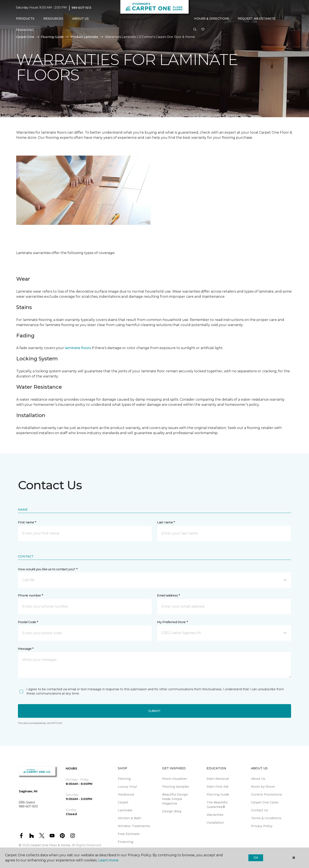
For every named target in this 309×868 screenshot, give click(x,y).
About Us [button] (80, 19)
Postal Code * (28, 622)
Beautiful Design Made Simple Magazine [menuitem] (175, 799)
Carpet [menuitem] (123, 802)
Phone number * (30, 595)
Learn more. (109, 860)
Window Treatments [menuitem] (134, 826)
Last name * (166, 522)
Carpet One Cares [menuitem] (265, 802)
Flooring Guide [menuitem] (218, 794)
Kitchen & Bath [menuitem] (130, 818)
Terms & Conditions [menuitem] (266, 818)
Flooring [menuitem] (124, 779)
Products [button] (25, 19)
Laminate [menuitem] (125, 810)
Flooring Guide (52, 37)
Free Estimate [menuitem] (129, 834)
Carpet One (25, 37)
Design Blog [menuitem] (172, 811)
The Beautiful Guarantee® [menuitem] (217, 805)
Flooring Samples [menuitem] (176, 787)
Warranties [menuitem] (215, 815)
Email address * (168, 595)
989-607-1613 (81, 8)
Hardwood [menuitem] (126, 794)
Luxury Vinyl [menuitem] (127, 787)
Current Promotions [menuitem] (267, 794)
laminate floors (78, 348)
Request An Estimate (257, 19)
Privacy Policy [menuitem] (262, 826)
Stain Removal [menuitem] (218, 779)
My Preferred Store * (172, 622)
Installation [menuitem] (215, 823)
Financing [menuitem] (25, 30)
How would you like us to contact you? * (48, 569)
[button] (195, 30)
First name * (27, 522)
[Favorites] (203, 30)
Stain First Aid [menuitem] (217, 787)
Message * (26, 649)
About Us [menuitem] (258, 779)
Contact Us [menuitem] (259, 810)
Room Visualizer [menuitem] (175, 779)
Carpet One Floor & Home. (51, 845)
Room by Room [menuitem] (263, 787)
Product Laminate (84, 37)
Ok (256, 858)
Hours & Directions (212, 19)
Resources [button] (53, 19)
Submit (154, 711)
